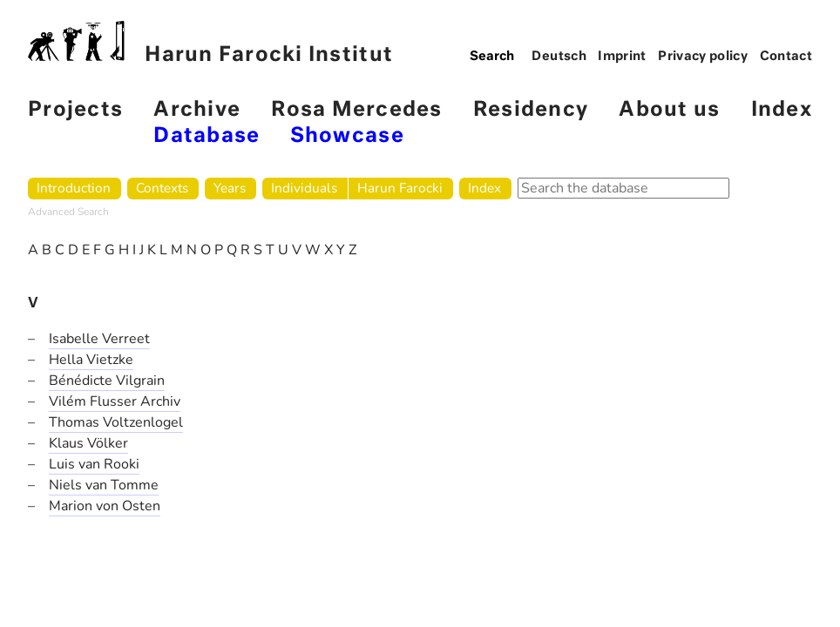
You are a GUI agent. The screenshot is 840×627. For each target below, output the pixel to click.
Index (782, 110)
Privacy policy (703, 57)
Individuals (304, 188)
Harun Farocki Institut (210, 43)
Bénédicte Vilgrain (107, 381)
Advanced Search (68, 212)
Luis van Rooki (94, 464)
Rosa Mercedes (356, 110)
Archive (197, 110)
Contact (786, 57)
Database (207, 136)
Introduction (74, 188)
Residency (531, 110)
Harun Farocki (400, 188)
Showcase (347, 136)
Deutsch (559, 57)
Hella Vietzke (91, 360)
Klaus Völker (88, 443)
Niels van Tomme (104, 485)
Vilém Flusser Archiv (115, 401)
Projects (75, 110)
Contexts (162, 188)
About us (669, 110)
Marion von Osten (105, 506)
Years (230, 188)
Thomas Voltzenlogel (116, 422)
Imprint (622, 57)
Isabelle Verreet (99, 339)
